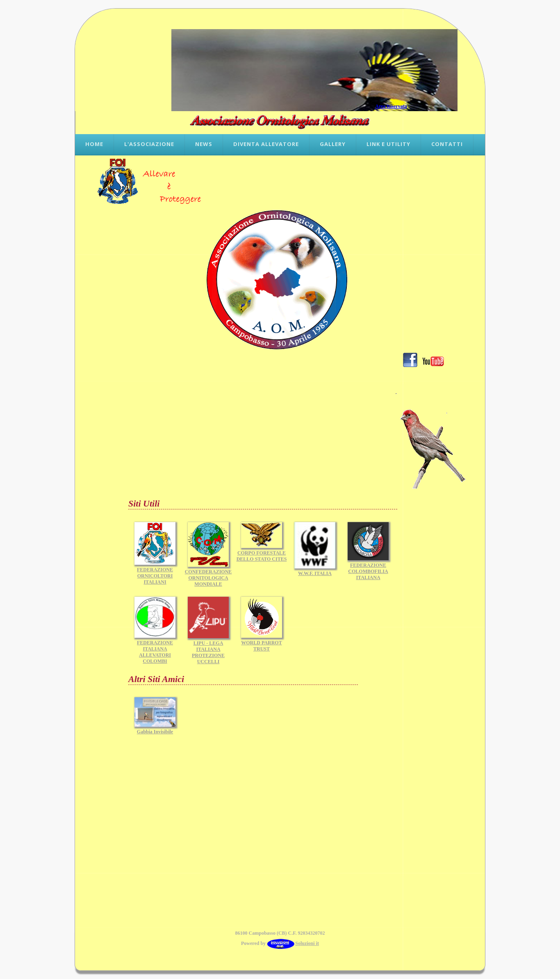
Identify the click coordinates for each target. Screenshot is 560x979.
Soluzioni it (293, 943)
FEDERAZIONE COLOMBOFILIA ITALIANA (368, 569)
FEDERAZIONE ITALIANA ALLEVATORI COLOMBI (155, 650)
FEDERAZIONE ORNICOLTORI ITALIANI (155, 574)
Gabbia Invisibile (155, 729)
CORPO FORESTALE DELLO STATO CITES (262, 554)
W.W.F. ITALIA (315, 571)
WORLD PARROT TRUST (262, 644)
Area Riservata (391, 106)
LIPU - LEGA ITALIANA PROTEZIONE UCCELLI (208, 650)
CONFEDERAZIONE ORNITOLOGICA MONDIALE (208, 576)
